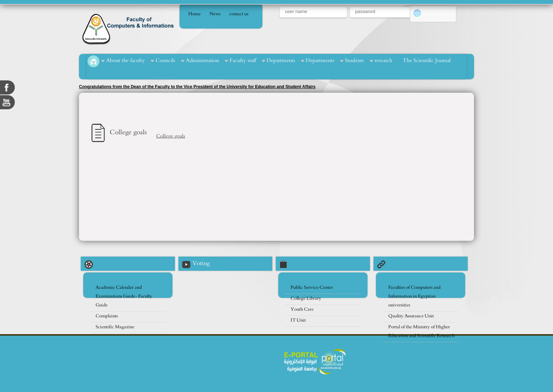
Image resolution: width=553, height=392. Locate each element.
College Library (306, 298)
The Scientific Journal (427, 60)
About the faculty (126, 60)
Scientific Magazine (115, 327)
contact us (239, 14)
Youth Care (302, 309)
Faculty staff (243, 60)
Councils (165, 60)
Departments (281, 60)
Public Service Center (312, 287)
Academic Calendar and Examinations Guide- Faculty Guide (124, 296)
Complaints (107, 316)
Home (195, 14)
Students (354, 60)
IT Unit (298, 320)
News (215, 14)
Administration (202, 60)
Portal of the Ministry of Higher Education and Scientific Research (421, 331)
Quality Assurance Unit (411, 316)
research (383, 60)
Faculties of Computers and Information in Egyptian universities (414, 296)
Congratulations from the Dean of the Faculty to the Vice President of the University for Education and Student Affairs (197, 87)
